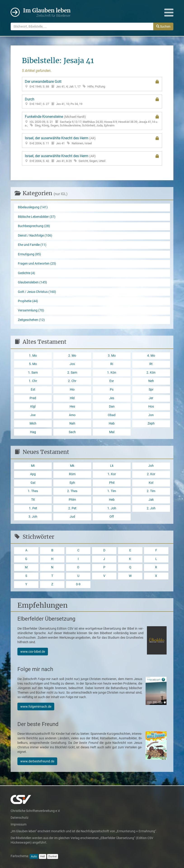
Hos (151, 407)
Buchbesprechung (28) (34, 226)
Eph (72, 483)
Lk (112, 466)
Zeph (151, 423)
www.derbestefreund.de (37, 761)
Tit (33, 500)
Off (112, 517)
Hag (33, 432)
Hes (72, 407)
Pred (33, 398)
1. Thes (33, 491)
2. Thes (72, 491)
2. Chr (72, 381)
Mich (33, 423)
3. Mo (112, 356)
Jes (112, 398)
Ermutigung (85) (29, 254)
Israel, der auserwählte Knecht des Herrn (92, 141)
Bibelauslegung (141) (33, 207)
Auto (34, 856)
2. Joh (151, 508)
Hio (72, 390)
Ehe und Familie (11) (32, 245)
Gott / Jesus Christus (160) (37, 292)
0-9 (78, 584)
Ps (112, 390)
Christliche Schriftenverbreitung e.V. (35, 811)
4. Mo (151, 356)
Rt (151, 364)
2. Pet (72, 508)
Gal (33, 483)
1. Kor (112, 474)
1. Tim (112, 491)
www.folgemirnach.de (36, 707)
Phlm (72, 500)
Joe (33, 415)
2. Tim (151, 491)
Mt (33, 466)
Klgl (33, 407)
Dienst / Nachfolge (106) (35, 236)
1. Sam (33, 373)
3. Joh (33, 517)
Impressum (19, 824)
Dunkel (53, 856)
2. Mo (72, 356)
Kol (151, 483)
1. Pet (33, 508)
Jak (151, 500)
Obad (112, 415)
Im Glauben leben (47, 13)
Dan (112, 407)
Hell (43, 856)
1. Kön (112, 373)
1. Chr (33, 381)
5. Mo (33, 364)
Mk (72, 466)
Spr (151, 390)
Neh (151, 381)
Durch (92, 102)
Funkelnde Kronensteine (92, 121)
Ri (112, 364)
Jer (151, 398)
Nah (72, 423)
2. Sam (72, 373)
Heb (112, 500)
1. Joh (112, 508)
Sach (72, 432)
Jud (72, 517)
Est (33, 390)
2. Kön (151, 373)
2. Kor (151, 474)
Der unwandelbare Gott (92, 84)
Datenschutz (20, 818)
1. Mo (33, 356)
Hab (112, 423)
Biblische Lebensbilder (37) (37, 217)
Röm (72, 474)
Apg (33, 474)
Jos (72, 364)
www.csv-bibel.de (33, 652)
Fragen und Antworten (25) (37, 264)
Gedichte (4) (26, 273)
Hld (72, 398)
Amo (72, 415)
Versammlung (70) (31, 310)
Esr (112, 381)
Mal (112, 432)
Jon (151, 415)
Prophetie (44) (28, 301)
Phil (112, 483)
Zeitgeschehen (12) (31, 320)
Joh (151, 466)
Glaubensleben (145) (32, 282)
